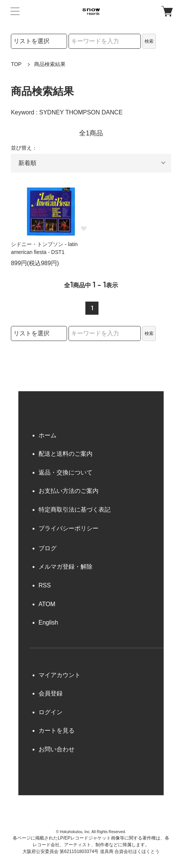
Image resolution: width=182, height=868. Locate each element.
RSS (45, 585)
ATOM (47, 604)
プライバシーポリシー (69, 528)
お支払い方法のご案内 (69, 491)
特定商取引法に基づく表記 (75, 510)
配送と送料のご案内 (66, 454)
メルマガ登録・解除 (66, 567)
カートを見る (57, 731)
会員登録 (51, 693)
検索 (149, 41)
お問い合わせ (57, 749)
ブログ (48, 548)
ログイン (51, 712)
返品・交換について (66, 472)
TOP (16, 64)
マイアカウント (60, 675)
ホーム (48, 435)
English (48, 622)
